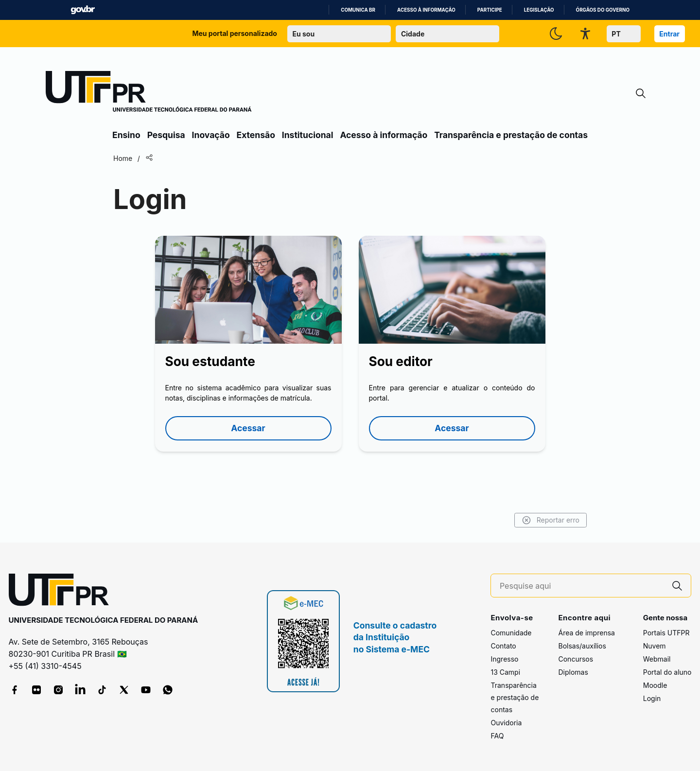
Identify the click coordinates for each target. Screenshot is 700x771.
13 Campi (505, 672)
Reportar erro (551, 520)
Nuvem (655, 646)
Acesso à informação (426, 10)
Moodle (655, 685)
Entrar (669, 34)
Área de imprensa (586, 633)
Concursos (576, 659)
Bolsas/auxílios (582, 646)
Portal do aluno (667, 672)
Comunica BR (358, 10)
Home (123, 158)
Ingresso (504, 659)
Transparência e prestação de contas (511, 135)
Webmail (657, 659)
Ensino (126, 135)
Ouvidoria (506, 723)
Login (652, 698)
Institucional (308, 135)
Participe (490, 10)
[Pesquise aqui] (582, 586)
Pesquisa (166, 135)
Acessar (248, 428)
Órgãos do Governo (603, 10)
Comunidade (511, 633)
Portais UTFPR (666, 633)
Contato (503, 646)
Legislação (539, 10)
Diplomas (573, 672)
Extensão (256, 135)
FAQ (497, 736)
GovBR (83, 10)
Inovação (211, 135)
